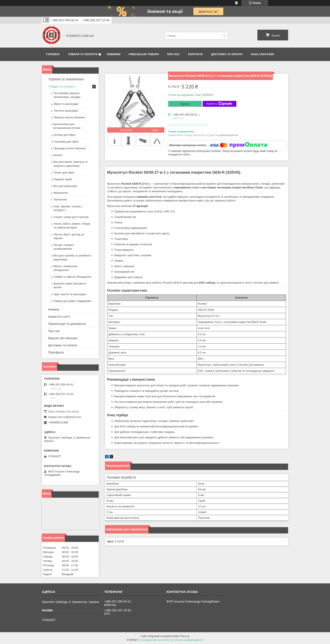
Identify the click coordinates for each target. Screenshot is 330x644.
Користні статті (59, 317)
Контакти (196, 54)
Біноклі (58, 155)
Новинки (114, 54)
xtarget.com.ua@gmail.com (65, 417)
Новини (54, 309)
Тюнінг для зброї (64, 173)
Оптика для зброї (64, 135)
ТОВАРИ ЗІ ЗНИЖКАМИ (66, 79)
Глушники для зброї (66, 142)
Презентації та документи (67, 324)
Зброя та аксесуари (66, 104)
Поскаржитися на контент (155, 640)
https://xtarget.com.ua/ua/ (64, 411)
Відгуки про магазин (63, 338)
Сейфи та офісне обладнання (72, 277)
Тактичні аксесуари (66, 111)
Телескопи (60, 199)
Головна (53, 54)
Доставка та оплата (227, 54)
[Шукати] (224, 36)
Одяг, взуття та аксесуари (70, 294)
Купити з (219, 104)
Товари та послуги (83, 54)
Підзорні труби (63, 179)
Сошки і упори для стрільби (71, 217)
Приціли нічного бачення (69, 117)
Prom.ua (185, 636)
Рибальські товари (144, 54)
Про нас (173, 54)
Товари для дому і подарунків (72, 301)
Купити (185, 104)
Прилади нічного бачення (70, 148)
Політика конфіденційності (188, 640)
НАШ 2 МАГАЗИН (262, 54)
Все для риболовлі (65, 186)
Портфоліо (56, 352)
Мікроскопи (61, 193)
